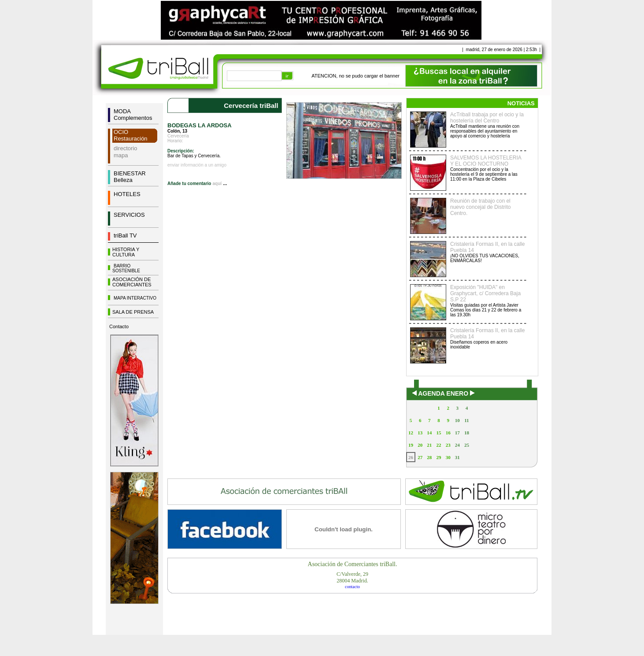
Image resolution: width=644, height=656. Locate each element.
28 (429, 457)
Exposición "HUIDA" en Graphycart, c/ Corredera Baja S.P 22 (485, 293)
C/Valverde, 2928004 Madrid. (352, 577)
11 (466, 420)
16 (448, 433)
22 (439, 445)
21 (429, 445)
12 (411, 433)
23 (448, 445)
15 (439, 433)
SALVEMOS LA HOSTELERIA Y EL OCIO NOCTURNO (486, 161)
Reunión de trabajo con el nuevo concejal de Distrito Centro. (480, 207)
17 (457, 433)
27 (420, 457)
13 (420, 433)
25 (467, 445)
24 (457, 445)
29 (439, 457)
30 (448, 457)
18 (467, 433)
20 (420, 445)
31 (457, 457)
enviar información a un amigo (197, 165)
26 (411, 457)
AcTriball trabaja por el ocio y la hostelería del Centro (487, 118)
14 (429, 433)
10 (457, 420)
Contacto (119, 326)
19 (411, 445)
